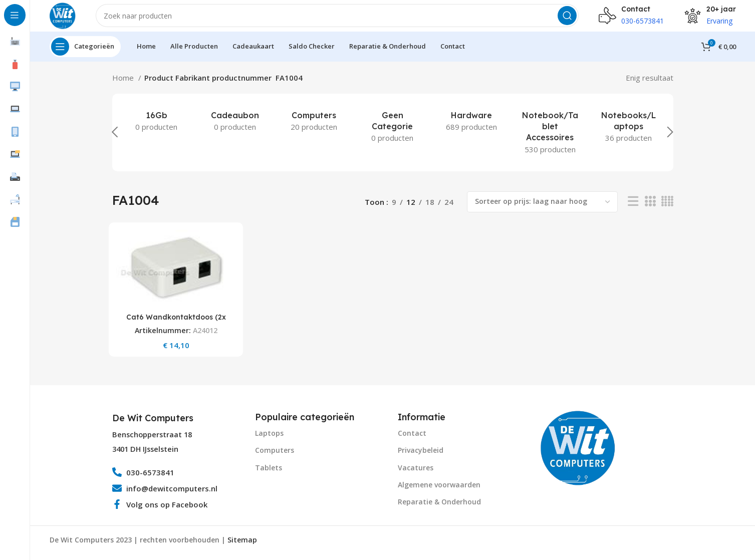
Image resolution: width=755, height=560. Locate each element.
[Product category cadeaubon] (235, 130)
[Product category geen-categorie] (393, 135)
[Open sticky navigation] (85, 55)
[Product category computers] (314, 130)
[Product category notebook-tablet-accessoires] (550, 141)
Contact (412, 439)
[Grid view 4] (667, 211)
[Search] (342, 20)
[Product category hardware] (471, 130)
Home (124, 86)
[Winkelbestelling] (542, 210)
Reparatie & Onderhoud (439, 507)
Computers (275, 456)
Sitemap (242, 545)
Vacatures (416, 473)
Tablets (269, 473)
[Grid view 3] (650, 211)
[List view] (633, 211)
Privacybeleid (421, 456)
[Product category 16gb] (157, 130)
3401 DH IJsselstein (145, 455)
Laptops (269, 439)
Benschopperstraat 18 (152, 440)
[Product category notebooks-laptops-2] (628, 135)
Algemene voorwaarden (439, 490)
